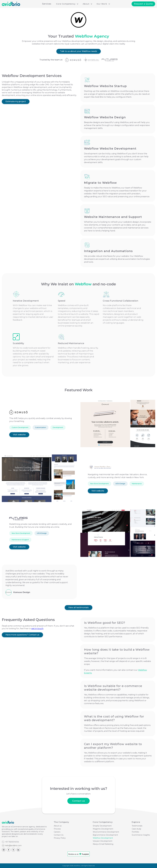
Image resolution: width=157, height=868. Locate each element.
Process (57, 829)
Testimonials (137, 826)
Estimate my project (16, 101)
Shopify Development (102, 826)
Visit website (19, 435)
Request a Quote (143, 4)
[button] (67, 4)
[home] (11, 4)
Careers (57, 832)
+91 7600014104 (12, 842)
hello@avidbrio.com (13, 846)
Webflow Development (103, 838)
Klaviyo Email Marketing (103, 844)
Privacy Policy (60, 838)
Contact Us (59, 835)
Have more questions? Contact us (22, 635)
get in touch (37, 629)
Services (47, 4)
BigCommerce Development (105, 835)
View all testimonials (78, 608)
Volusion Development (103, 841)
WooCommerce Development (106, 832)
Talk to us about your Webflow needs (79, 51)
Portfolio (135, 832)
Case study (136, 829)
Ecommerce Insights (141, 835)
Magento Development (103, 829)
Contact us (78, 801)
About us (58, 826)
